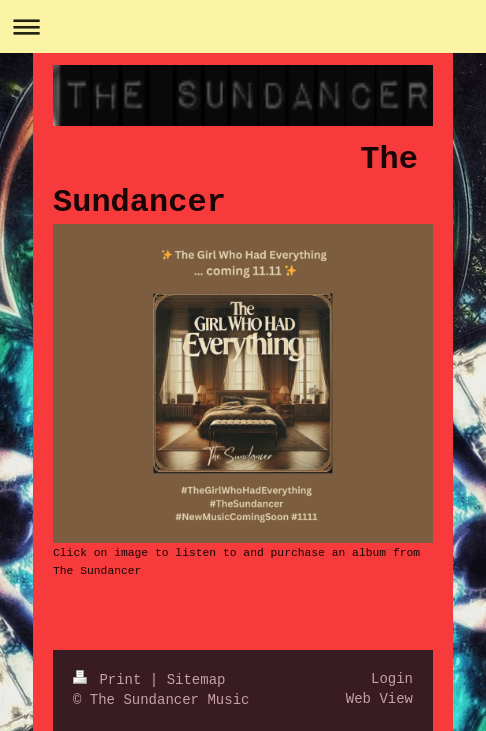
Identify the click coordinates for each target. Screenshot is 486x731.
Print (111, 680)
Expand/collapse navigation (243, 26)
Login (392, 679)
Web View (379, 699)
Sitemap (196, 680)
